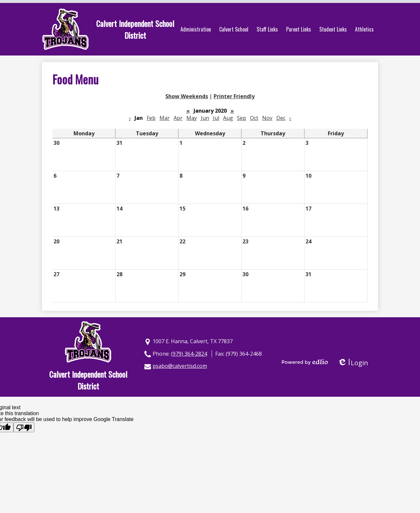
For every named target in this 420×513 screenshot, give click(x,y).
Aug (228, 118)
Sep (241, 118)
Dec (281, 118)
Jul (216, 118)
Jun (205, 118)
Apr (178, 118)
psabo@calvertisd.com (180, 366)
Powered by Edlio (305, 362)
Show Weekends (187, 96)
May (192, 118)
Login (353, 363)
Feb (151, 118)
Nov (267, 118)
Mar (165, 118)
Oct (254, 118)
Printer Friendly (234, 96)
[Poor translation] (24, 427)
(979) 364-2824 (189, 354)
